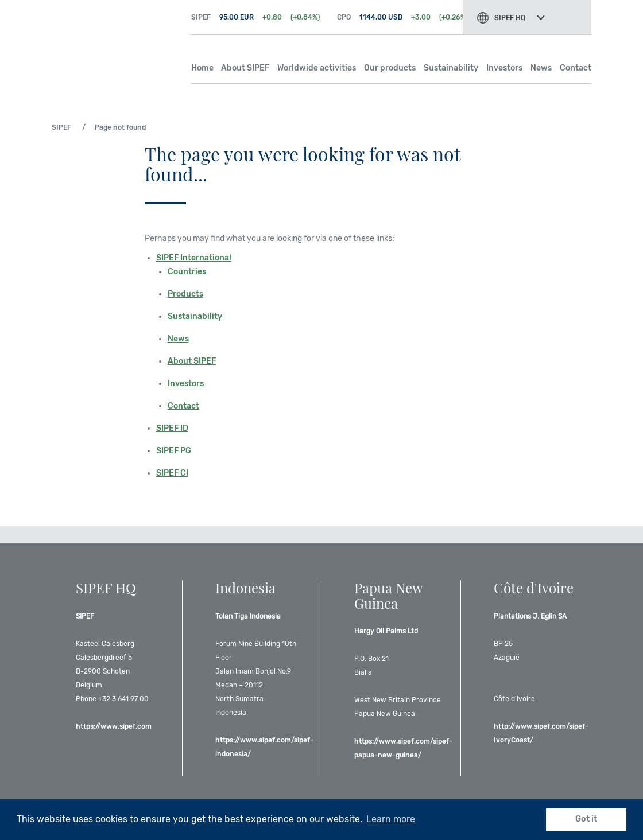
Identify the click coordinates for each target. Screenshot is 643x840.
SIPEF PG (174, 451)
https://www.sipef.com (114, 726)
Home (202, 68)
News (541, 68)
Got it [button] (586, 819)
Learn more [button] (391, 819)
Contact (576, 68)
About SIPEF (245, 68)
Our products (390, 68)
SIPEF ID (172, 428)
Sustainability (451, 68)
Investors (504, 68)
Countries (187, 272)
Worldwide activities (317, 68)
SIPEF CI (172, 473)
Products (185, 294)
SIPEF (113, 40)
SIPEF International (194, 258)
